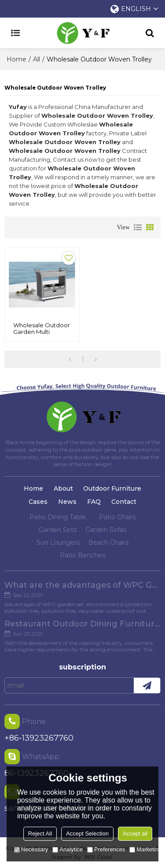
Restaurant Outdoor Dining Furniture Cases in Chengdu (82, 624)
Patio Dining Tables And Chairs (60, 517)
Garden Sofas (106, 530)
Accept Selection (87, 834)
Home (16, 59)
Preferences (106, 849)
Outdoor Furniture (112, 488)
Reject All (40, 834)
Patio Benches (82, 555)
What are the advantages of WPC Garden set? (82, 585)
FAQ (94, 502)
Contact (124, 502)
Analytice (68, 849)
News (67, 502)
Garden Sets (58, 530)
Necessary (31, 849)
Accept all (135, 834)
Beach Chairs (108, 542)
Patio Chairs (117, 517)
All (37, 59)
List (138, 228)
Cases (38, 502)
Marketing (145, 849)
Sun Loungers (58, 542)
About (63, 488)
